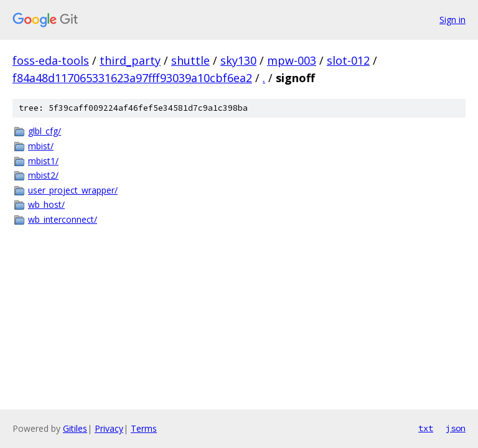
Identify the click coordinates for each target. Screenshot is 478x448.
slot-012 (348, 60)
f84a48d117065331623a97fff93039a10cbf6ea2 (132, 78)
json (456, 428)
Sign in (452, 20)
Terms (144, 428)
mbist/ (41, 146)
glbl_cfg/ (45, 131)
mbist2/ (43, 175)
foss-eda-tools (51, 60)
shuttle (190, 60)
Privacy (109, 428)
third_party (130, 60)
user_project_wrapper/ (73, 190)
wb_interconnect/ (63, 219)
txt (426, 428)
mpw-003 (292, 60)
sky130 (238, 60)
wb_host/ (46, 204)
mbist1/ (43, 161)
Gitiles (75, 428)
